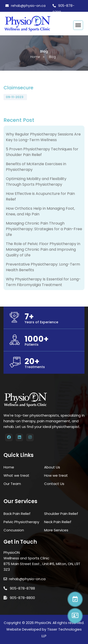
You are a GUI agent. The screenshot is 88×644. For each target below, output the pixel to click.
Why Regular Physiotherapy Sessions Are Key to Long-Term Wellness (43, 137)
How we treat (56, 475)
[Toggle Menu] (78, 25)
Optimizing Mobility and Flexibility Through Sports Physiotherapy (36, 182)
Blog (52, 57)
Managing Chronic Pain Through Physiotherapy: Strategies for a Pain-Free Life (44, 229)
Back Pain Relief (17, 514)
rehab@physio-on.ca (28, 6)
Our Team (12, 484)
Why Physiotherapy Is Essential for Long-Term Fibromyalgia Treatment (43, 282)
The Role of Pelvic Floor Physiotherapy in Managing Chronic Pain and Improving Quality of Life (43, 249)
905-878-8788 (19, 588)
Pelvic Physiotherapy (21, 522)
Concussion (14, 530)
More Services (56, 530)
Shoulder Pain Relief (61, 514)
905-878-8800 (19, 598)
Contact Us (54, 484)
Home (35, 57)
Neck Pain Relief (58, 522)
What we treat (16, 475)
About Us (52, 467)
